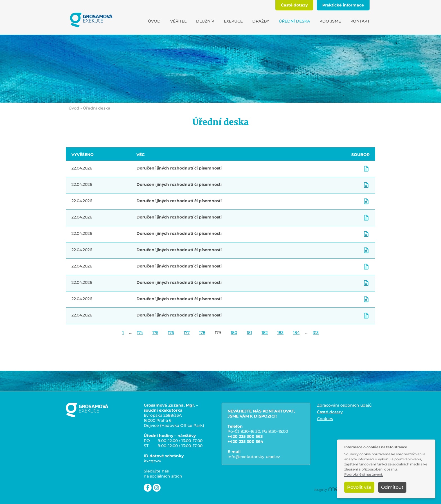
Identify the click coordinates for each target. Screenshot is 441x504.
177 (187, 333)
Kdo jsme (330, 21)
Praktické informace (343, 5)
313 (316, 333)
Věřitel (178, 21)
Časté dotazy (294, 5)
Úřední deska (294, 21)
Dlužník (205, 21)
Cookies (325, 419)
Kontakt (360, 21)
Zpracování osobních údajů (344, 405)
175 (155, 333)
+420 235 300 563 (245, 436)
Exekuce (233, 21)
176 (171, 333)
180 (234, 333)
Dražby (261, 21)
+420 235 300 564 (245, 441)
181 (249, 333)
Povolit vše (359, 487)
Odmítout (392, 487)
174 (140, 333)
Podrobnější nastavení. (364, 474)
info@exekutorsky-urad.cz (254, 457)
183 (280, 333)
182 (265, 333)
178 (202, 333)
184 (296, 333)
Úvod (154, 21)
